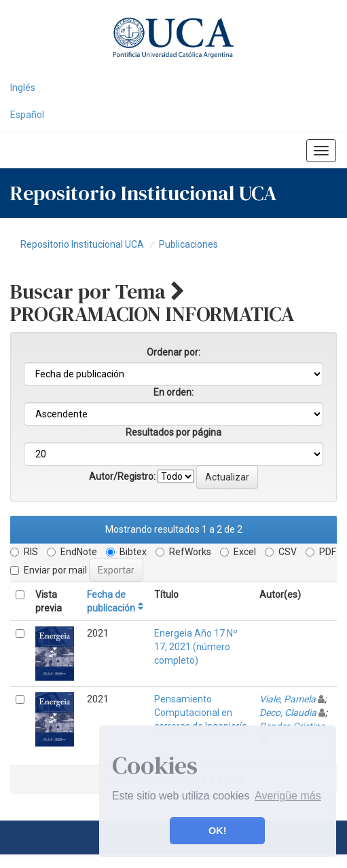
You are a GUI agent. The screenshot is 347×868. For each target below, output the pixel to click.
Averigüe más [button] (288, 796)
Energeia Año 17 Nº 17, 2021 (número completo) (196, 647)
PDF (321, 552)
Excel (238, 552)
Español (27, 115)
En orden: (173, 392)
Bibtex (126, 552)
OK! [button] (217, 831)
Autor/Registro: (122, 476)
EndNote (72, 552)
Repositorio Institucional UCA (82, 244)
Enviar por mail (49, 570)
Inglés (23, 88)
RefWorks (183, 552)
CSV (281, 552)
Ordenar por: (173, 352)
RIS (24, 552)
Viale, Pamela (288, 699)
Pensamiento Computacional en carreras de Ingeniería (201, 713)
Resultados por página (173, 432)
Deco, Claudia (288, 713)
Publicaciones (188, 244)
